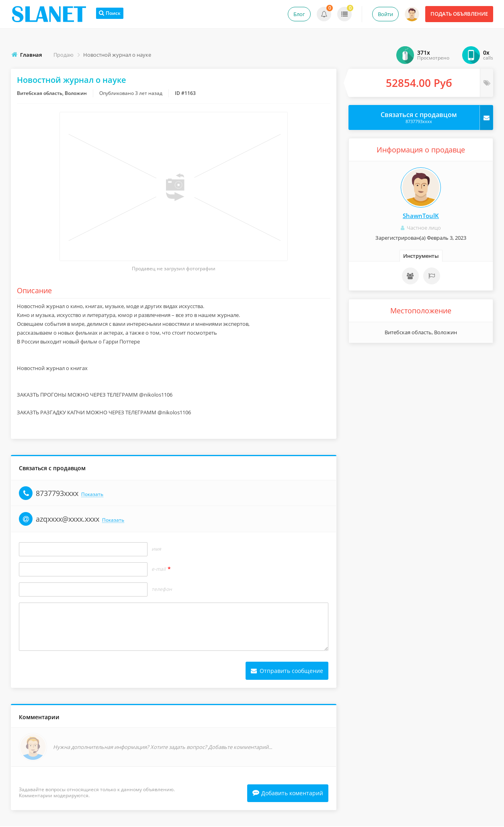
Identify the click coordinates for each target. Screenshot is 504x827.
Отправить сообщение (287, 671)
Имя (156, 549)
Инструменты (421, 256)
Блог (299, 14)
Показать (92, 495)
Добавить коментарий (288, 794)
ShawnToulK (421, 216)
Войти (385, 14)
